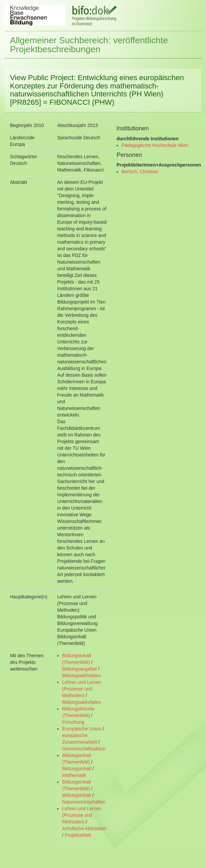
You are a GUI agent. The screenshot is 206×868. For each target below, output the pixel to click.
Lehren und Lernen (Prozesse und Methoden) (82, 689)
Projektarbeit (78, 835)
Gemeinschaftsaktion (84, 749)
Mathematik (74, 775)
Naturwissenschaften (84, 802)
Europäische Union (82, 729)
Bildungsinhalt (77, 769)
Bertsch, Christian (140, 172)
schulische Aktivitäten (84, 828)
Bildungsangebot (79, 669)
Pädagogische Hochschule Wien (155, 145)
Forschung (73, 722)
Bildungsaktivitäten (82, 676)
